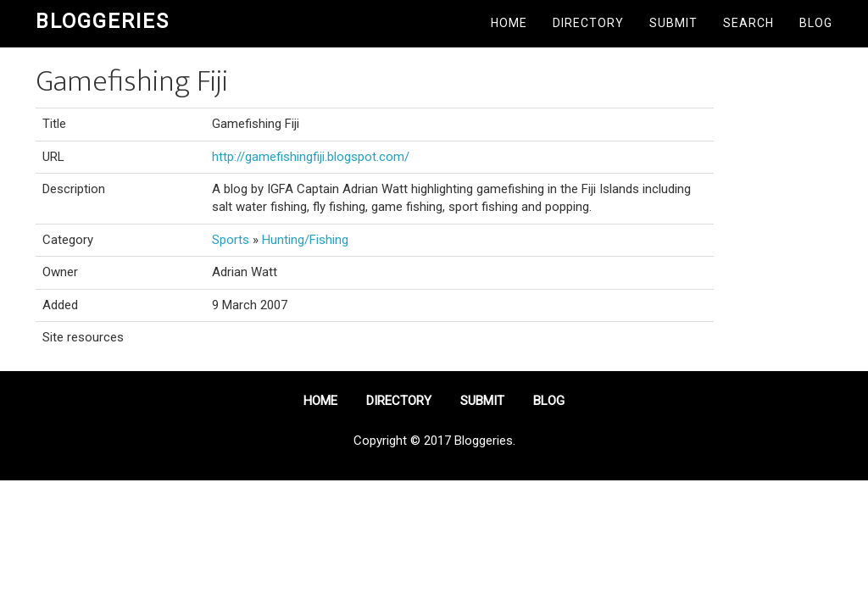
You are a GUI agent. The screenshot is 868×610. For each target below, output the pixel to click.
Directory (588, 23)
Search (748, 23)
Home (509, 23)
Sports (231, 240)
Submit (673, 23)
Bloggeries (103, 21)
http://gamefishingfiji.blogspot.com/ (311, 157)
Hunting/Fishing (305, 240)
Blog (816, 23)
